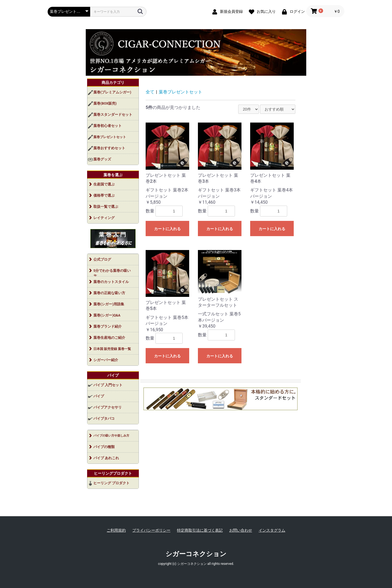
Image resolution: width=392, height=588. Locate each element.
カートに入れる (167, 229)
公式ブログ (102, 259)
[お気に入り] (261, 11)
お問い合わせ (241, 530)
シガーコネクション (196, 554)
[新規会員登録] (226, 11)
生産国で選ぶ (104, 184)
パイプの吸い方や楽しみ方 (111, 436)
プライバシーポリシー (151, 530)
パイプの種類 (104, 447)
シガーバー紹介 (106, 360)
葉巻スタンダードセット (113, 115)
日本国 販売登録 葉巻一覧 (112, 349)
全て (150, 92)
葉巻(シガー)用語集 (109, 304)
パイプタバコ (104, 418)
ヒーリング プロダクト (111, 483)
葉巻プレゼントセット (110, 137)
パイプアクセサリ (108, 407)
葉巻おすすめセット (109, 148)
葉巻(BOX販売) (105, 103)
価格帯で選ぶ (104, 195)
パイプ (99, 396)
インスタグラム (272, 530)
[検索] (140, 11)
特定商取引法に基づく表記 (200, 530)
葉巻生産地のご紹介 (109, 338)
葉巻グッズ (102, 159)
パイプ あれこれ (106, 458)
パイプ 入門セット (108, 385)
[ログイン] (292, 11)
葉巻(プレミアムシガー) (112, 92)
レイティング (104, 218)
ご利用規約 (116, 530)
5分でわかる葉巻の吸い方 (112, 272)
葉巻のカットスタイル (111, 282)
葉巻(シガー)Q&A (107, 315)
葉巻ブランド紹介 (108, 326)
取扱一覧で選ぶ (106, 207)
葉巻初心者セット (108, 126)
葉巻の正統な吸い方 (109, 293)
